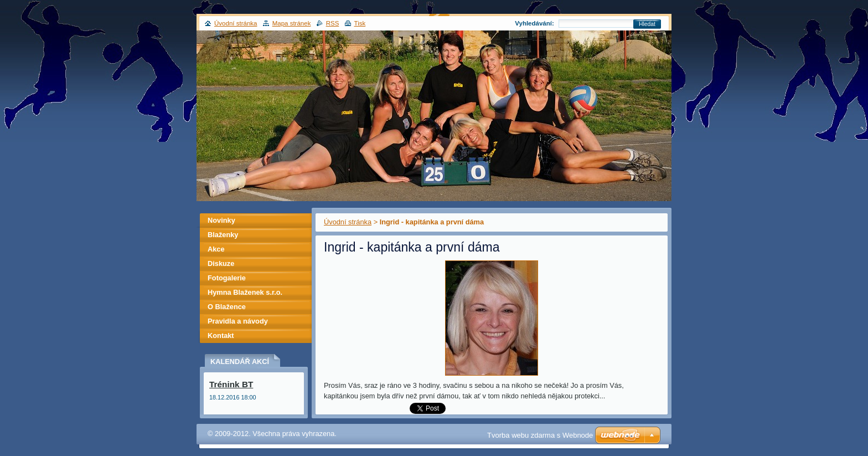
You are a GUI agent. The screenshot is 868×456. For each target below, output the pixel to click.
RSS (333, 23)
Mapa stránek (292, 23)
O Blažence (227, 307)
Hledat (647, 24)
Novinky (221, 220)
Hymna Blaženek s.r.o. (245, 292)
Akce (216, 249)
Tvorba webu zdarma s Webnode (540, 435)
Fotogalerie (227, 278)
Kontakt (221, 335)
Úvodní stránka (348, 222)
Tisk (360, 23)
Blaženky (223, 235)
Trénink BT (231, 384)
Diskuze (221, 263)
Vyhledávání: (534, 23)
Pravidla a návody (238, 321)
